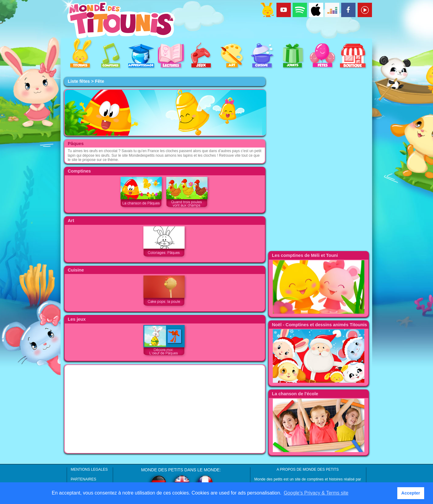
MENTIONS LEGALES (89, 469)
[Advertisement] (165, 409)
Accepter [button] (411, 493)
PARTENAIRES (84, 479)
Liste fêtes (79, 81)
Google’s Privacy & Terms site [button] (316, 493)
